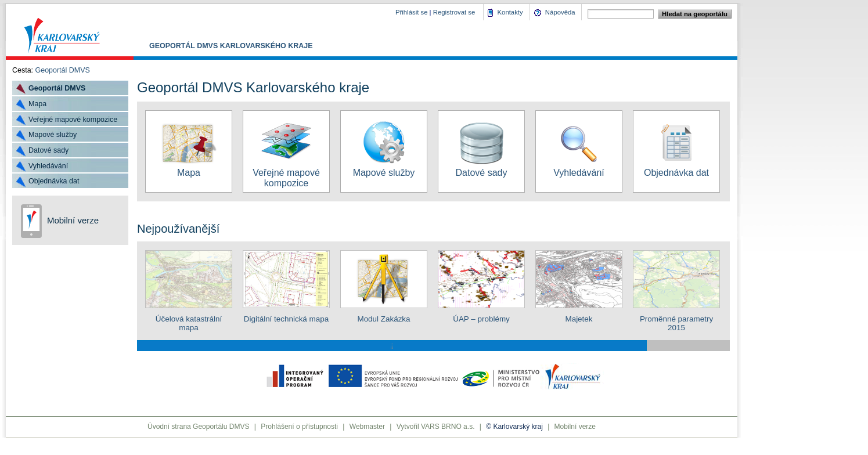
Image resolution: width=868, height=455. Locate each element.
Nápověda (560, 12)
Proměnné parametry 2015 (676, 319)
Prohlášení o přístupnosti (299, 427)
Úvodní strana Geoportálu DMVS (198, 427)
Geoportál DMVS (63, 70)
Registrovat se (454, 12)
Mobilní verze (73, 220)
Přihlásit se (412, 12)
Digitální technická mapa (286, 315)
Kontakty (510, 12)
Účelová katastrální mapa (189, 319)
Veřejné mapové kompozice (73, 120)
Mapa (37, 104)
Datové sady (48, 150)
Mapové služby (53, 135)
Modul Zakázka (384, 315)
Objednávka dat (54, 181)
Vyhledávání (48, 166)
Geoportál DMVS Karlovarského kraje (231, 46)
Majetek (579, 315)
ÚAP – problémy (481, 315)
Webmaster (367, 427)
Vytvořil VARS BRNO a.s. (436, 427)
